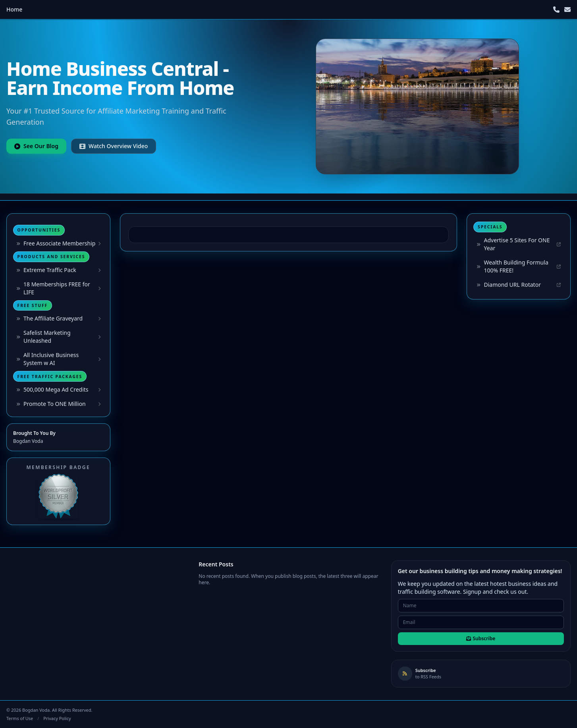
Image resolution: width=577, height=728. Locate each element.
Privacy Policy (57, 718)
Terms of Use (20, 718)
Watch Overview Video (114, 146)
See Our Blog (36, 146)
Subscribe (481, 638)
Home (14, 9)
